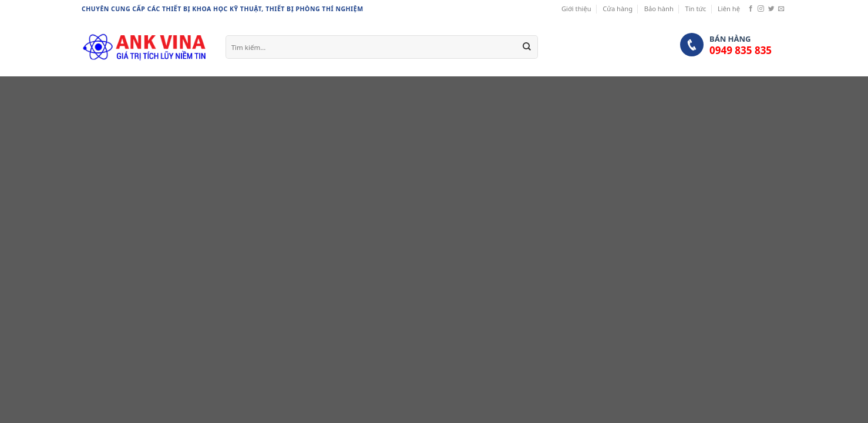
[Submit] (527, 47)
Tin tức (695, 9)
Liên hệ (729, 9)
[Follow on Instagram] (761, 9)
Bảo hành (659, 9)
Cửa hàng (618, 9)
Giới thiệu (576, 9)
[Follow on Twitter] (771, 9)
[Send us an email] (781, 9)
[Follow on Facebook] (751, 9)
